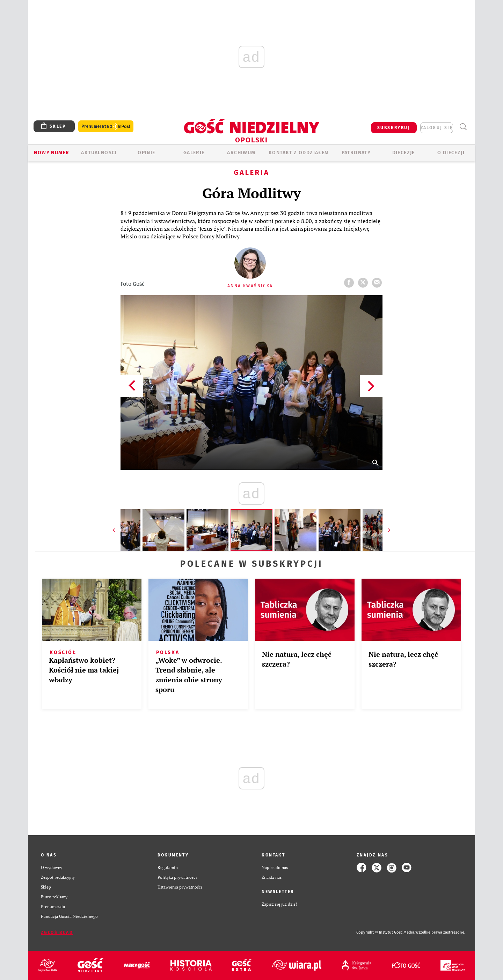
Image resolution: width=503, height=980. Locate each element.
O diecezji (451, 153)
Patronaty (356, 153)
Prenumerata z (106, 127)
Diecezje (404, 153)
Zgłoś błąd (57, 933)
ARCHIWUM (241, 153)
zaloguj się (437, 128)
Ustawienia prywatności (180, 887)
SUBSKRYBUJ (394, 128)
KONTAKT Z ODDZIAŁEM (299, 153)
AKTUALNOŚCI (99, 153)
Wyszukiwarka (463, 127)
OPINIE (146, 153)
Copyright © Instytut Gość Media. (386, 932)
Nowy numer (52, 153)
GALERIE (194, 153)
